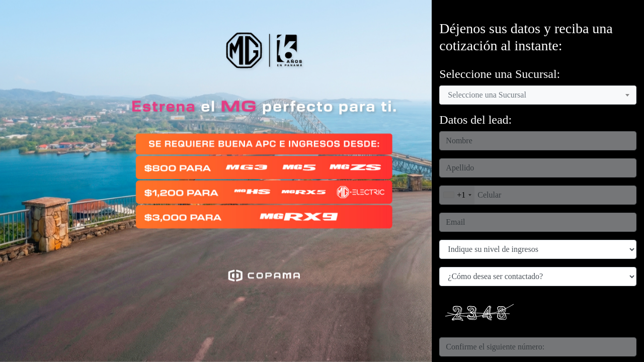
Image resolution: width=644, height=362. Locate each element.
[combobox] (538, 95)
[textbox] (490, 95)
